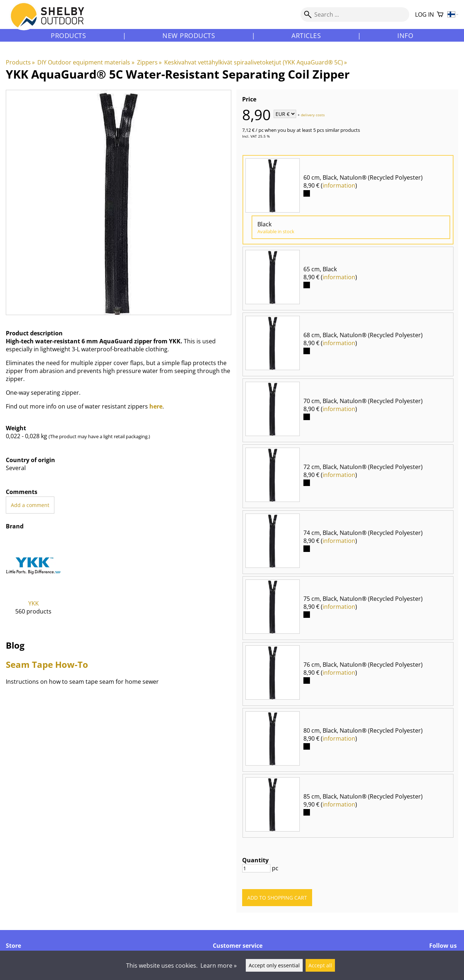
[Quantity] (256, 868)
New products (189, 35)
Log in (424, 14)
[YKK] (34, 582)
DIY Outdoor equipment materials (86, 62)
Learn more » (219, 966)
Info (405, 35)
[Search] (355, 14)
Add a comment (30, 505)
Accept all (320, 965)
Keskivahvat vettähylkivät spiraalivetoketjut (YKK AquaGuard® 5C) (256, 62)
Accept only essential (274, 965)
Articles (306, 35)
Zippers (149, 62)
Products (68, 35)
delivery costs (313, 114)
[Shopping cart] (440, 15)
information (339, 185)
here (156, 406)
